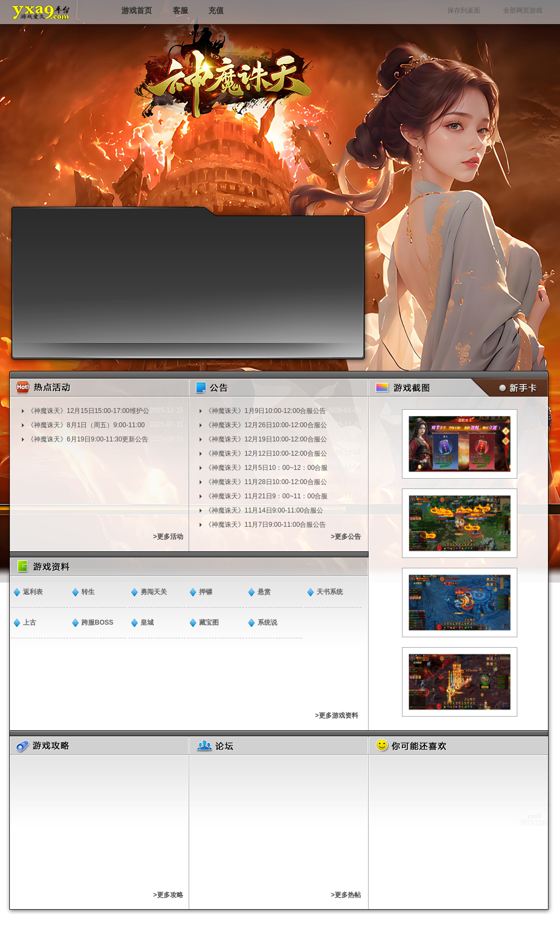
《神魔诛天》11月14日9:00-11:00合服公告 (264, 510)
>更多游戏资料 (337, 715)
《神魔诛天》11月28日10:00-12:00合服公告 (266, 482)
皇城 (147, 623)
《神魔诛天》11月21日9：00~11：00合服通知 (266, 496)
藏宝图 (209, 623)
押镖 (206, 592)
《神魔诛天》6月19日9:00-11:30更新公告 (88, 439)
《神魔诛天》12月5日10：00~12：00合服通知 (266, 468)
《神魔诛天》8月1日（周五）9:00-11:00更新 (86, 425)
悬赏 (264, 592)
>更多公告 (346, 537)
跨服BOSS (97, 623)
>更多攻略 (168, 895)
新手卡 (507, 388)
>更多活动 (168, 537)
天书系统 (330, 592)
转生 (88, 592)
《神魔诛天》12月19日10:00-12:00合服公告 (266, 439)
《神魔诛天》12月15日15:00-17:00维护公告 (88, 411)
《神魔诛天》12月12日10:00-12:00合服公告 (266, 453)
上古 (30, 623)
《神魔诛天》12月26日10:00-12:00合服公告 (266, 425)
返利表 (33, 592)
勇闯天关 (154, 592)
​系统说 (267, 623)
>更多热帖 (346, 895)
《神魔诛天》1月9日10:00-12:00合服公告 (266, 411)
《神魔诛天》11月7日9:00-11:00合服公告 (266, 525)
